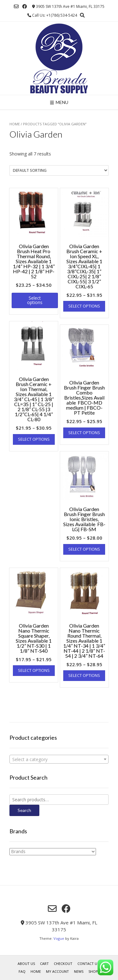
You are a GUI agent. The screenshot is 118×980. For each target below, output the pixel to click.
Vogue (59, 938)
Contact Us (88, 964)
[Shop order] (59, 170)
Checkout (63, 964)
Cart (44, 964)
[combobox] (59, 759)
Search (24, 810)
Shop (93, 971)
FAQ (22, 971)
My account (57, 971)
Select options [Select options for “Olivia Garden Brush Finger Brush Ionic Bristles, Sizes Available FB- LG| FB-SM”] (84, 549)
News (79, 971)
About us (26, 964)
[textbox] (59, 759)
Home (15, 124)
